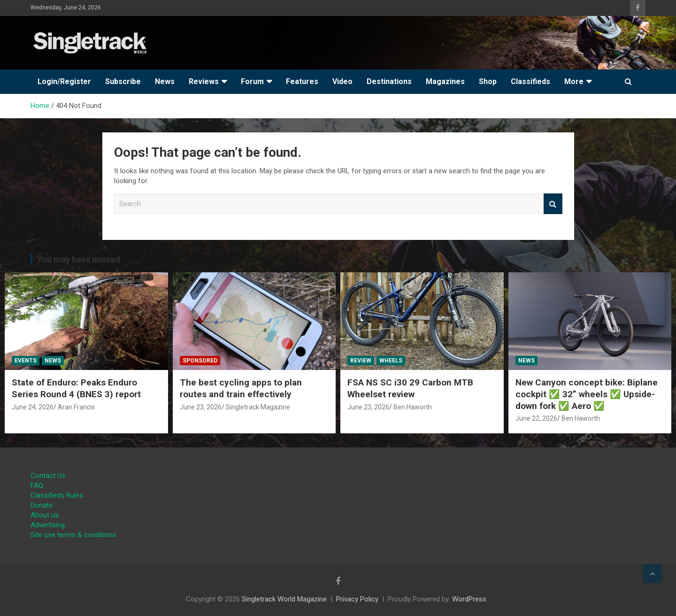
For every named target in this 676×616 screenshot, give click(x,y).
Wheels (391, 361)
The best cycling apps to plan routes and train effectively (241, 388)
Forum (252, 81)
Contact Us (48, 476)
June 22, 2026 (536, 418)
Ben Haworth (413, 407)
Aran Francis (76, 407)
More (574, 81)
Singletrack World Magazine (284, 599)
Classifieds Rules (57, 495)
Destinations (389, 81)
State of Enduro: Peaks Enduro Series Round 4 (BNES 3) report (76, 388)
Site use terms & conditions (73, 535)
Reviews (204, 81)
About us (45, 515)
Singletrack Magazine (258, 407)
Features (302, 81)
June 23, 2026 (201, 407)
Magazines (445, 81)
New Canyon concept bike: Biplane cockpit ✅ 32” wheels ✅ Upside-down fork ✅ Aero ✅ (587, 394)
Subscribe (123, 81)
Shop (488, 81)
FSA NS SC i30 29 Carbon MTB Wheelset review (410, 388)
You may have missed (79, 259)
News (165, 81)
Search (553, 204)
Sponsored (200, 361)
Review (361, 361)
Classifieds (530, 81)
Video (342, 81)
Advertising (48, 525)
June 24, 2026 (33, 407)
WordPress (469, 599)
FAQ (37, 485)
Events (26, 361)
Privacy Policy (357, 599)
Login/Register (64, 81)
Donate (42, 505)
